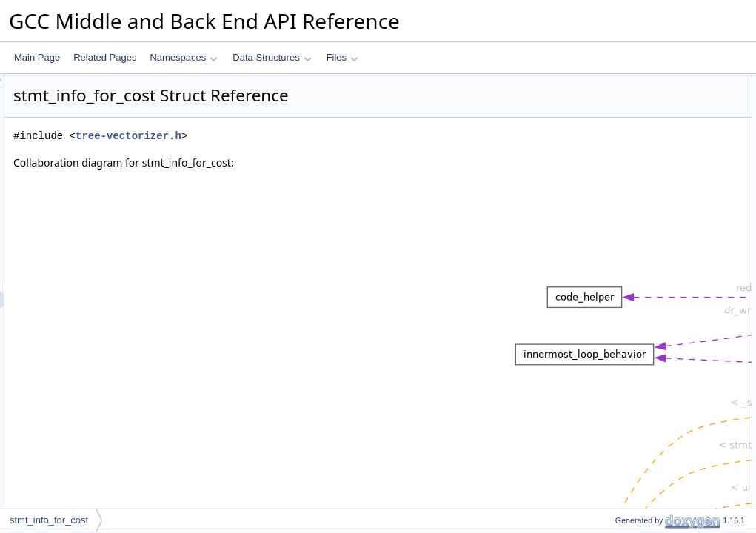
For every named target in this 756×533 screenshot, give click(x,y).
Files (342, 57)
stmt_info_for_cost (49, 520)
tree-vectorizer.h (314, 136)
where (615, 131)
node (613, 164)
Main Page (37, 57)
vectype (618, 180)
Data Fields (613, 82)
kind (611, 115)
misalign (619, 196)
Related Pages (105, 57)
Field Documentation (632, 229)
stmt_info (621, 147)
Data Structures (272, 57)
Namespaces (183, 57)
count (613, 98)
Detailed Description (630, 212)
